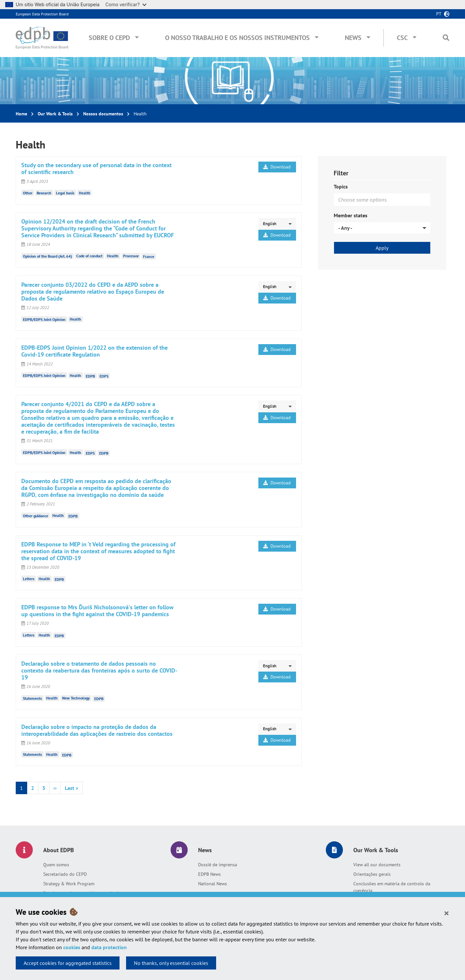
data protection (109, 947)
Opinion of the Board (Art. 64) (47, 256)
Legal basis (65, 193)
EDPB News (209, 874)
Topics (341, 186)
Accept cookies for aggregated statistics (68, 963)
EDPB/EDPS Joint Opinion (44, 319)
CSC (402, 38)
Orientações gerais (372, 874)
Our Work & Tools (55, 114)
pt (439, 14)
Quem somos (56, 865)
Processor (131, 256)
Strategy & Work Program (69, 884)
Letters (29, 579)
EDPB (90, 376)
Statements (32, 698)
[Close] (446, 913)
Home (21, 114)
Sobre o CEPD (109, 38)
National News (213, 884)
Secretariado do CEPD (65, 874)
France (149, 256)
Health (85, 193)
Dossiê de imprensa (218, 865)
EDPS (104, 376)
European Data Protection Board (42, 14)
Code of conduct (89, 256)
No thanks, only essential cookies (171, 963)
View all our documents (377, 865)
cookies (72, 947)
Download (277, 167)
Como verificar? (126, 4)
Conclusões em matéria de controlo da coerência (392, 887)
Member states (351, 215)
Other (28, 193)
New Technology (76, 698)
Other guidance (36, 515)
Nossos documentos (103, 114)
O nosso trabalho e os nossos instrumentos (237, 38)
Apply (382, 248)
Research (44, 193)
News (353, 38)
